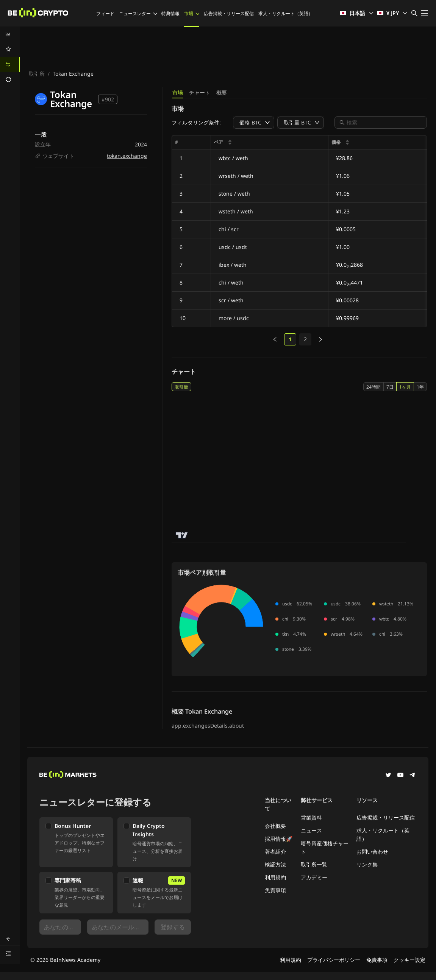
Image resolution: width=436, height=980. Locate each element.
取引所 (37, 74)
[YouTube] (400, 776)
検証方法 (275, 864)
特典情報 (170, 13)
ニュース (311, 830)
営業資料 (311, 817)
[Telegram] (413, 776)
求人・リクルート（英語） (286, 13)
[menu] (10, 57)
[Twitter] (388, 776)
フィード (105, 13)
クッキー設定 (409, 960)
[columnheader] (270, 142)
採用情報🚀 (279, 839)
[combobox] (384, 122)
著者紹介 (275, 852)
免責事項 (275, 890)
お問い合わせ (372, 852)
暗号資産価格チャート (325, 847)
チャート (200, 93)
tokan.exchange (127, 156)
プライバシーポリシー (334, 960)
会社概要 (275, 826)
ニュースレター (138, 13)
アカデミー (314, 877)
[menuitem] (10, 34)
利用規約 (275, 877)
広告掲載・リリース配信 (229, 13)
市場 (192, 13)
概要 (222, 93)
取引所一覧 (314, 864)
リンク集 (367, 864)
